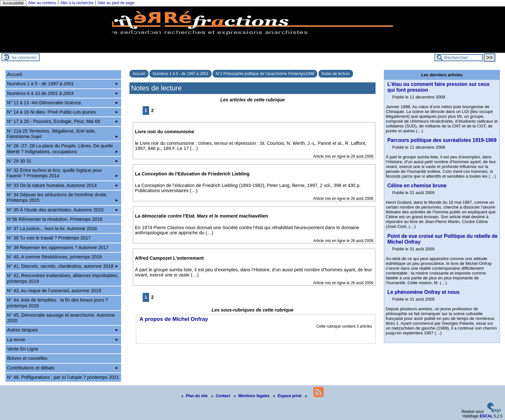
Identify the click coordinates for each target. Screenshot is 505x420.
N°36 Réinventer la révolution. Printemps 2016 (55, 219)
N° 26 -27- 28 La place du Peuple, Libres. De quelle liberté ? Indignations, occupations (63, 149)
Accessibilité (13, 3)
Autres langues (63, 330)
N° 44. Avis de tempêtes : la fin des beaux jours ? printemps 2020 (57, 303)
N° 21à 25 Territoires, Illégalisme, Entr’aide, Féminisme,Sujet (63, 134)
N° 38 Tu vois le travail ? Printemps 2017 (49, 238)
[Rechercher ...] (459, 58)
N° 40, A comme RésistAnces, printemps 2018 (55, 257)
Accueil (139, 74)
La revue (63, 340)
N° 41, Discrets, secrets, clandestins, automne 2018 (63, 266)
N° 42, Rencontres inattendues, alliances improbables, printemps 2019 (63, 278)
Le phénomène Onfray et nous (424, 292)
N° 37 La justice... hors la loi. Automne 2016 (52, 229)
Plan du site (195, 396)
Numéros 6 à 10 (63, 93)
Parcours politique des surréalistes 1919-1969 (442, 140)
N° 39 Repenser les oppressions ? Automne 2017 (58, 247)
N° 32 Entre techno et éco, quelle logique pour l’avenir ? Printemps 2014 (63, 173)
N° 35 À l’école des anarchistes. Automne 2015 (63, 210)
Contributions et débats (63, 368)
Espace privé (288, 396)
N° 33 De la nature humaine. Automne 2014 (63, 185)
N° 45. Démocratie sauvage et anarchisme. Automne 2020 (61, 318)
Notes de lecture (336, 74)
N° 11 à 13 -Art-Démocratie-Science (63, 103)
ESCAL (486, 416)
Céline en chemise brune (417, 186)
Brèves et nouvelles (27, 358)
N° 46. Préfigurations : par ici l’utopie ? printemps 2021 (63, 377)
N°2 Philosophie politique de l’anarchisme (265, 74)
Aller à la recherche (77, 3)
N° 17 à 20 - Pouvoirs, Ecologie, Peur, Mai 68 (63, 121)
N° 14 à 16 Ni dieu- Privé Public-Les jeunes (63, 112)
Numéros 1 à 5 (181, 74)
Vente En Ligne (23, 349)
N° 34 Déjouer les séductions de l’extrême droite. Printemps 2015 (63, 197)
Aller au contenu (42, 3)
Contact (221, 396)
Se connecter (24, 57)
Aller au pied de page (116, 3)
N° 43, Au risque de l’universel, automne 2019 (54, 291)
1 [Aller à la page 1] (146, 110)
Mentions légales (252, 396)
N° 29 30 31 (63, 161)
